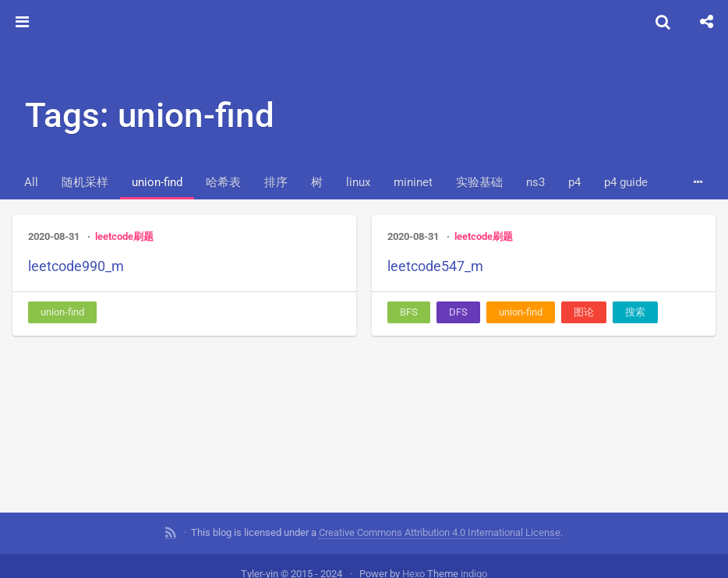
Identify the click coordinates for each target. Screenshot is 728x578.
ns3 (535, 182)
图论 (584, 312)
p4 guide (626, 182)
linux (358, 182)
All (31, 182)
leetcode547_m (435, 266)
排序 (276, 182)
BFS (409, 312)
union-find (157, 182)
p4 (574, 182)
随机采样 (85, 182)
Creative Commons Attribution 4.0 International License (440, 531)
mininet (413, 182)
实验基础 (479, 182)
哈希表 (223, 182)
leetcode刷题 (124, 236)
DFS (458, 312)
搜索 (635, 312)
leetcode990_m (76, 266)
